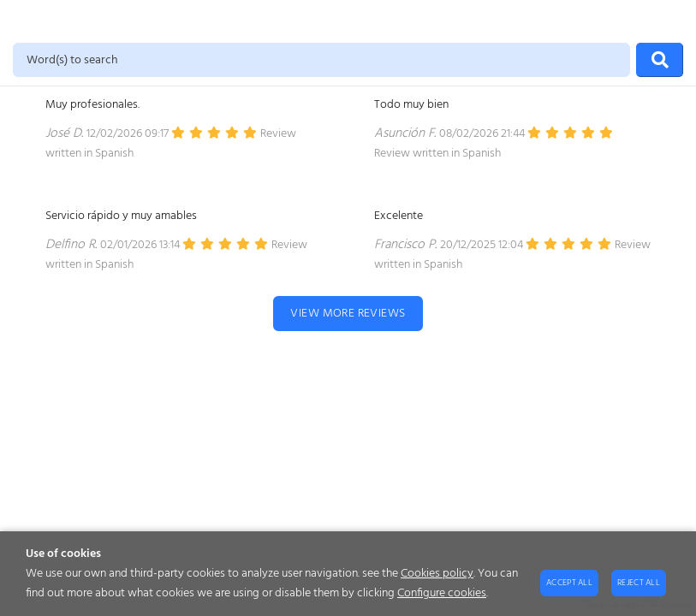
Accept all (569, 583)
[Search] (660, 60)
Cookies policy (437, 574)
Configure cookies (442, 593)
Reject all (639, 583)
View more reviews (348, 314)
